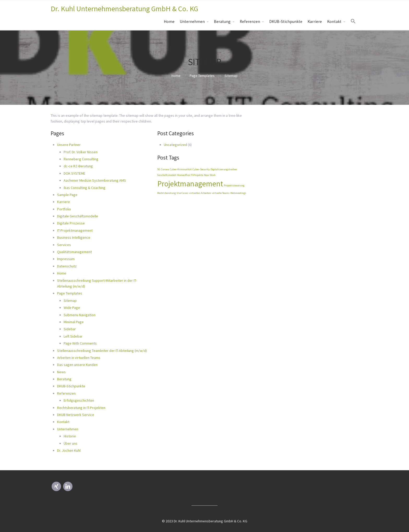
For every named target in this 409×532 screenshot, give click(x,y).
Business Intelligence (74, 237)
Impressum (66, 259)
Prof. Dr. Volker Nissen (81, 152)
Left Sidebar (73, 336)
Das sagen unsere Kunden (77, 365)
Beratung (222, 22)
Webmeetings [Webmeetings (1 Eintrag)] (238, 193)
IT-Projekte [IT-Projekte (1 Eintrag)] (197, 175)
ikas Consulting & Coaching (85, 188)
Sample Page (67, 195)
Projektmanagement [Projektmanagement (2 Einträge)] (190, 184)
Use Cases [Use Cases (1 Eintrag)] (182, 193)
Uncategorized (175, 145)
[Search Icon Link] (353, 21)
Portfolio (64, 209)
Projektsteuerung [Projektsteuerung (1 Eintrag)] (234, 185)
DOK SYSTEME (74, 173)
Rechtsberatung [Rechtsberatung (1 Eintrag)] (167, 193)
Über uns (71, 443)
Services (64, 245)
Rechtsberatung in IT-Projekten (81, 408)
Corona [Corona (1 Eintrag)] (165, 169)
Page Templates (202, 76)
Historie (70, 436)
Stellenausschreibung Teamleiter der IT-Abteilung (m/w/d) (102, 351)
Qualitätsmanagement (74, 252)
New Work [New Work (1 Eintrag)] (210, 175)
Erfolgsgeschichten (79, 400)
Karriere (315, 22)
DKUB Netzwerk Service (76, 415)
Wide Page (72, 308)
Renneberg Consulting (81, 159)
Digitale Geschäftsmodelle (78, 216)
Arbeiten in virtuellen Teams (79, 358)
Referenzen (250, 22)
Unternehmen (192, 22)
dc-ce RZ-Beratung (78, 166)
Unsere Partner (69, 145)
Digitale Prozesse (71, 223)
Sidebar (70, 329)
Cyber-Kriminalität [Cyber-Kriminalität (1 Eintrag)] (181, 169)
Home (169, 22)
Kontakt (334, 22)
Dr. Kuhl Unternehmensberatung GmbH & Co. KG (124, 9)
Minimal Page (74, 322)
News (61, 372)
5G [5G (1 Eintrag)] (159, 169)
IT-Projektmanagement (75, 230)
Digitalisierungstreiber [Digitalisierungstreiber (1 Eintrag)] (224, 169)
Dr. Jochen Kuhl (69, 450)
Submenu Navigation (80, 315)
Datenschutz (67, 266)
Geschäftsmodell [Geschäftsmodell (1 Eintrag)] (167, 175)
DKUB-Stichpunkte (286, 22)
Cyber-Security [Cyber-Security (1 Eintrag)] (201, 169)
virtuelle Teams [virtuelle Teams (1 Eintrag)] (221, 193)
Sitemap (70, 301)
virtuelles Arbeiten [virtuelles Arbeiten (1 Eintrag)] (200, 193)
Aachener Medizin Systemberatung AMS (95, 180)
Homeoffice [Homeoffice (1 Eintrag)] (184, 175)
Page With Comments (80, 343)
